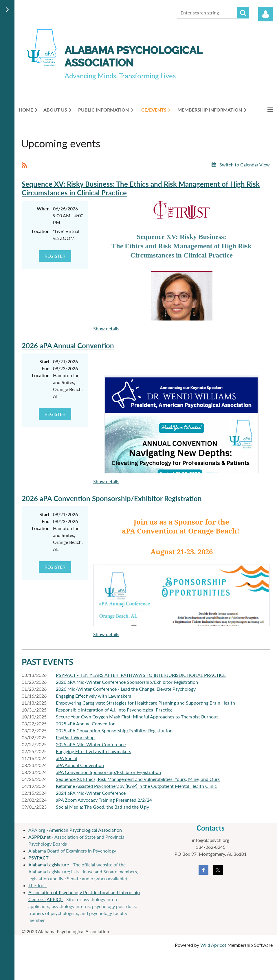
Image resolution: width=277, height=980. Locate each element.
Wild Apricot (213, 945)
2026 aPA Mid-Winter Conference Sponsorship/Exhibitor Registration (127, 682)
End (46, 368)
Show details (106, 328)
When (43, 209)
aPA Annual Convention (80, 765)
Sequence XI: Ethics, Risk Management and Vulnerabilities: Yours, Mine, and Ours (138, 779)
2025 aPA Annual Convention (86, 724)
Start (44, 361)
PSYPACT (38, 858)
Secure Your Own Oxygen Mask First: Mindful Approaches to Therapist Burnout (137, 717)
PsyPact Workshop (75, 737)
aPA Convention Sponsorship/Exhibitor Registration (108, 772)
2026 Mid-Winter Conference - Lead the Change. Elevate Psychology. (126, 689)
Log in (265, 14)
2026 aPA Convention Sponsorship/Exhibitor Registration (112, 498)
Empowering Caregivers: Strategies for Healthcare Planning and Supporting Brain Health (145, 703)
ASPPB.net (40, 837)
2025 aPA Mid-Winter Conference (91, 744)
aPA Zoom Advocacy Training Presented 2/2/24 (104, 800)
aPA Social (66, 758)
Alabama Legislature (49, 865)
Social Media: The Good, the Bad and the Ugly (102, 807)
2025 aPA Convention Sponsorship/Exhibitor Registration (114, 730)
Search (243, 13)
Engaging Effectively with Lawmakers (93, 696)
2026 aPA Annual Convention (68, 345)
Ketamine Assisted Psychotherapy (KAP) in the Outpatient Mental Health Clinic (136, 786)
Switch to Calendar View (245, 165)
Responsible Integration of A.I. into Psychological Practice (114, 710)
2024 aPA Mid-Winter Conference (91, 793)
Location (41, 231)
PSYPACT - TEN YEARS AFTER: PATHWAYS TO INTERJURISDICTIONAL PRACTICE (141, 675)
